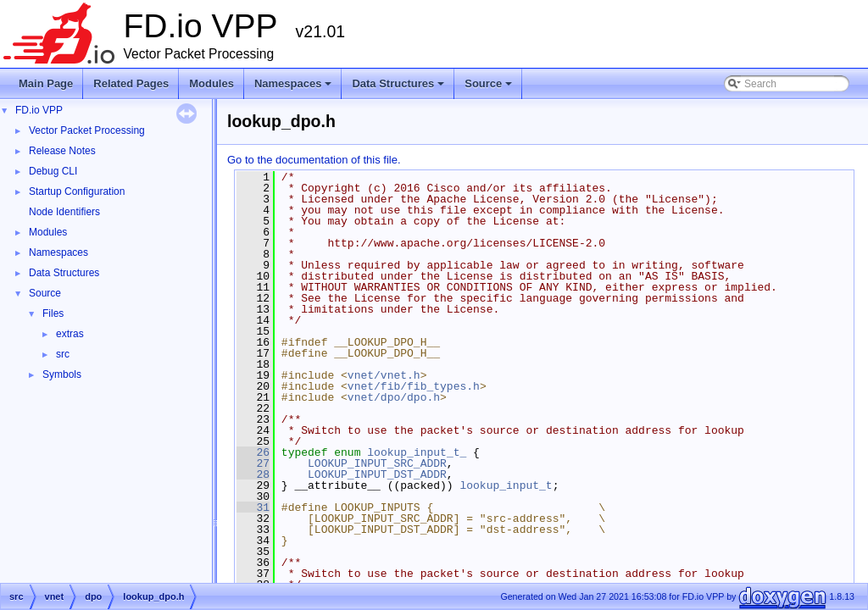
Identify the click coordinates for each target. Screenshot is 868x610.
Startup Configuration (77, 191)
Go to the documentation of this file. (314, 160)
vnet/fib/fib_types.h (414, 386)
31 (253, 507)
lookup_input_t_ (417, 452)
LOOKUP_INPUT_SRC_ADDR (377, 463)
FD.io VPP (39, 110)
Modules (211, 83)
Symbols (62, 374)
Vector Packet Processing (87, 130)
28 (253, 474)
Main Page (46, 83)
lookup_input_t (506, 485)
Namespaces (295, 88)
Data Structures (399, 88)
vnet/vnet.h (384, 375)
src (63, 354)
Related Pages (131, 83)
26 (253, 452)
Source (490, 88)
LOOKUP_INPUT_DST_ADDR (377, 474)
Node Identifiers (64, 212)
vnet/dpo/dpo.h (394, 397)
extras (70, 334)
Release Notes (62, 151)
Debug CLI (53, 171)
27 (253, 463)
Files (53, 313)
